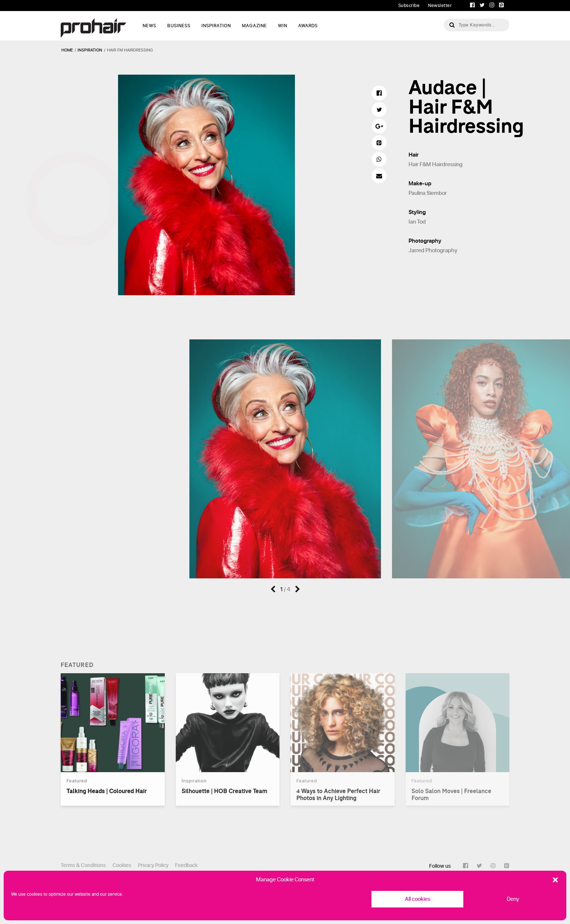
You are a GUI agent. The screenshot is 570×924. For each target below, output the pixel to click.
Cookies (122, 865)
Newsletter (440, 6)
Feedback (186, 865)
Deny (513, 899)
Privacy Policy (153, 865)
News (149, 26)
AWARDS (308, 26)
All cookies (418, 899)
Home (67, 50)
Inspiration (216, 26)
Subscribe (409, 6)
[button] (555, 880)
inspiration (90, 50)
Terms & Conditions (83, 865)
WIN (283, 26)
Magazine (254, 26)
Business (179, 26)
